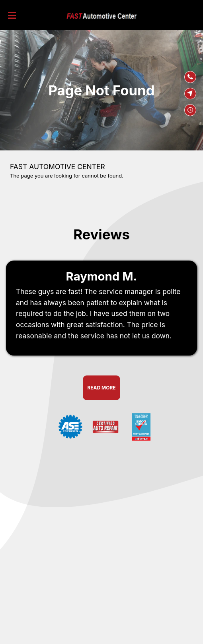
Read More (101, 388)
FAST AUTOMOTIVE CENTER (58, 167)
